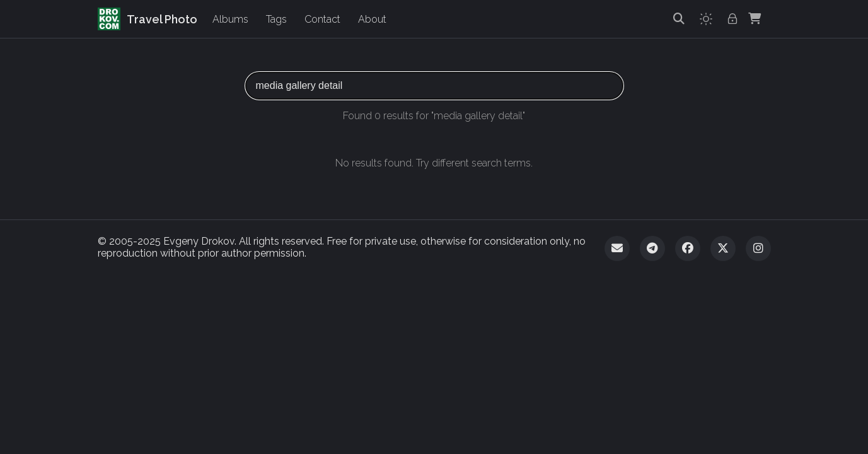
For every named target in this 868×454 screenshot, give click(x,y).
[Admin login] (732, 19)
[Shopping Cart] (755, 19)
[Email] (617, 248)
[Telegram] (652, 248)
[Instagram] (758, 248)
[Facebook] (688, 248)
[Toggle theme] (706, 19)
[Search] (679, 19)
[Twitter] (723, 248)
